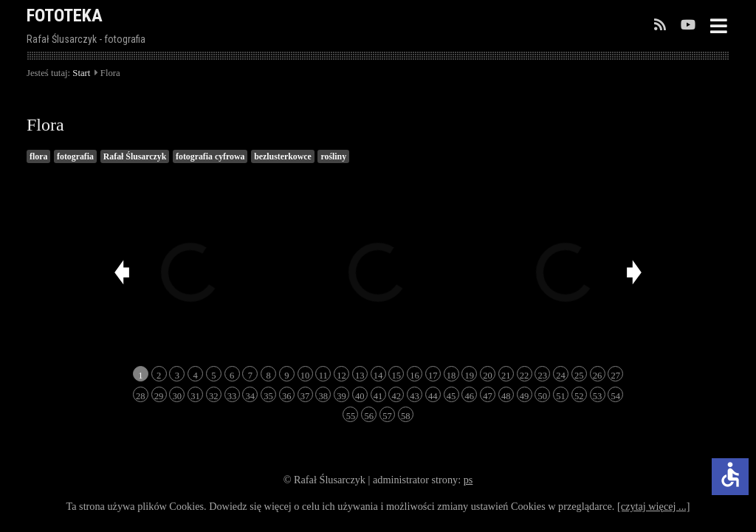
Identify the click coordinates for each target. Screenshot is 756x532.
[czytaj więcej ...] (654, 506)
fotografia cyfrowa (210, 156)
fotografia (75, 156)
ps (468, 480)
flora (38, 156)
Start (81, 73)
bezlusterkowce (283, 156)
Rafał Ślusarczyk (135, 156)
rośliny (333, 156)
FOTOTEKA (65, 15)
